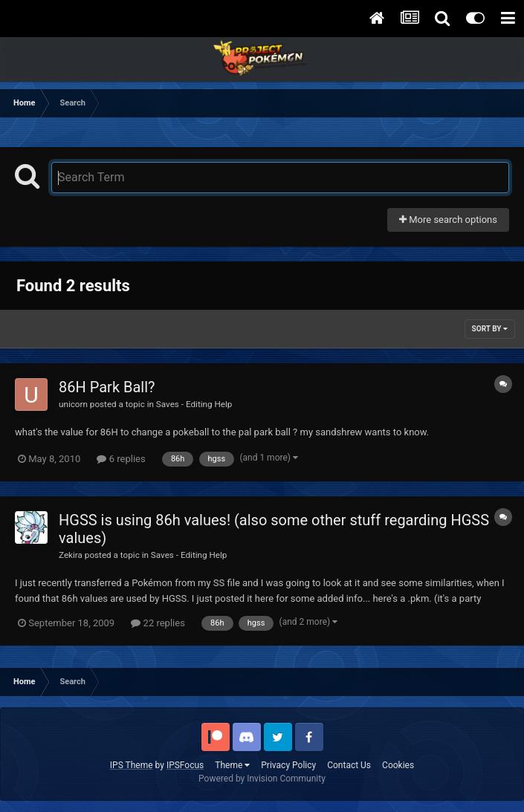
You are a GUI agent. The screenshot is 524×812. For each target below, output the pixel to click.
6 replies (121, 459)
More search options (448, 220)
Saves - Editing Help (194, 404)
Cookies (398, 765)
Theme (232, 765)
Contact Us (349, 765)
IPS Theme (132, 765)
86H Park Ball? (107, 387)
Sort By (490, 329)
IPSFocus (185, 765)
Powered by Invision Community (262, 779)
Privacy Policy (288, 765)
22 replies (158, 623)
